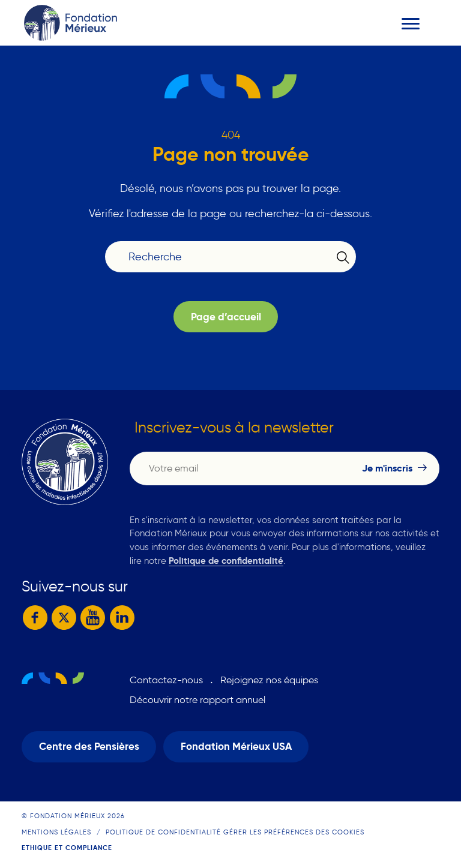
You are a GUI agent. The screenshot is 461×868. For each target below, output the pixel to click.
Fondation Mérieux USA (236, 747)
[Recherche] (223, 257)
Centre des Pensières (89, 747)
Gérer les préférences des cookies (294, 832)
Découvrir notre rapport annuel (197, 700)
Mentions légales (56, 832)
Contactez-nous (166, 680)
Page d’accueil (226, 317)
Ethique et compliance (67, 848)
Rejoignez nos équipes (269, 680)
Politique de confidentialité (226, 561)
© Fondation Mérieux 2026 (73, 816)
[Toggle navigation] (411, 24)
